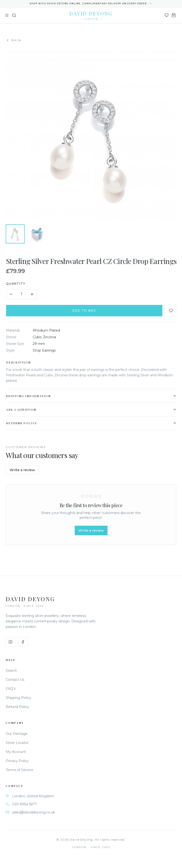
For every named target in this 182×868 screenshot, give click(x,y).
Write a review (22, 470)
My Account (16, 752)
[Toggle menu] (7, 15)
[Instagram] (10, 642)
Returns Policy (92, 423)
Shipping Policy (18, 698)
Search (11, 671)
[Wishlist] (167, 15)
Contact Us (15, 680)
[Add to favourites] (172, 311)
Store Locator (17, 743)
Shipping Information (92, 396)
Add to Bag (85, 310)
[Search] (14, 15)
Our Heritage (17, 734)
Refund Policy (17, 707)
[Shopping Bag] (174, 15)
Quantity (16, 284)
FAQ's (11, 689)
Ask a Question (92, 409)
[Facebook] (23, 642)
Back (14, 40)
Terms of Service (20, 770)
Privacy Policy (17, 761)
